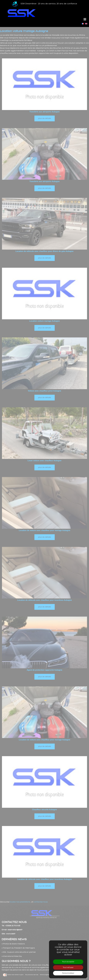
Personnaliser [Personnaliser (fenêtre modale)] (68, 973)
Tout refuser (68, 967)
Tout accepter (68, 962)
